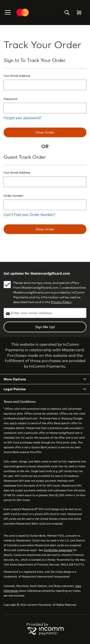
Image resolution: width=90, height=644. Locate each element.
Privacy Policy (61, 302)
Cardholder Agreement (58, 550)
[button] (8, 13)
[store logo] (23, 13)
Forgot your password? (22, 117)
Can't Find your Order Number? (29, 214)
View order (45, 132)
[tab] (45, 379)
